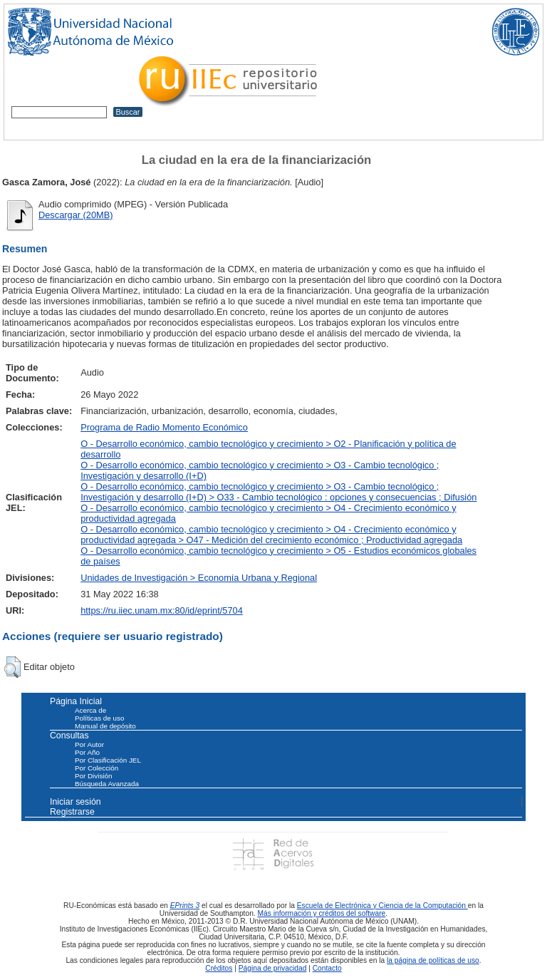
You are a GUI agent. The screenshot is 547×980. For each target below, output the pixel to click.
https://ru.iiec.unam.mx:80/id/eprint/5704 (162, 610)
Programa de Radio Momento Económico (164, 427)
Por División (93, 776)
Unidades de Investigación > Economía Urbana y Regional (199, 578)
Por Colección (97, 768)
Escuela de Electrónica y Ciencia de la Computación (382, 906)
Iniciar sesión (75, 802)
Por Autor (89, 744)
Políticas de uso (99, 718)
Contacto (327, 968)
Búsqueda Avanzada (107, 784)
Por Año (87, 752)
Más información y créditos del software (322, 913)
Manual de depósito (105, 726)
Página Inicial (76, 701)
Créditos (219, 968)
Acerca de (90, 710)
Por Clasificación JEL (108, 760)
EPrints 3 (185, 906)
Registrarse (72, 812)
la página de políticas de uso (433, 960)
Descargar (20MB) (76, 215)
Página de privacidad (273, 968)
